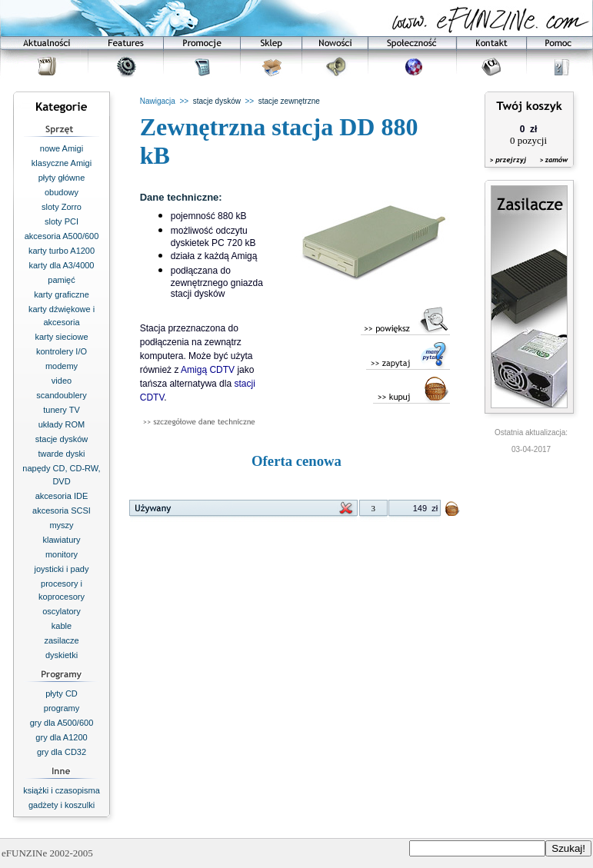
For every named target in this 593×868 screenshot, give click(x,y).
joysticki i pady (62, 569)
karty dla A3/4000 (61, 265)
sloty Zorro (62, 207)
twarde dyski (61, 454)
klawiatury (62, 540)
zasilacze (61, 640)
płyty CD (62, 693)
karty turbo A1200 (62, 251)
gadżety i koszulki (62, 805)
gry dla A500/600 (62, 723)
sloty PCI (62, 221)
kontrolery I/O (62, 351)
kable (62, 626)
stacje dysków (62, 439)
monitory (62, 554)
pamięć (61, 280)
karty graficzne (62, 294)
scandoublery (61, 395)
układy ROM (62, 424)
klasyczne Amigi (62, 163)
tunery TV (62, 410)
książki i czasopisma (62, 790)
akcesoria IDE (62, 496)
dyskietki (62, 655)
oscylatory (62, 611)
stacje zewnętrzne (289, 101)
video (62, 381)
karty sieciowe (61, 337)
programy (62, 708)
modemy (62, 366)
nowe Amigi (62, 148)
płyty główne (62, 178)
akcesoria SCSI (62, 510)
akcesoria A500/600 (62, 236)
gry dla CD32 (62, 752)
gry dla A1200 (61, 737)
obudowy (62, 192)
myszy (61, 525)
